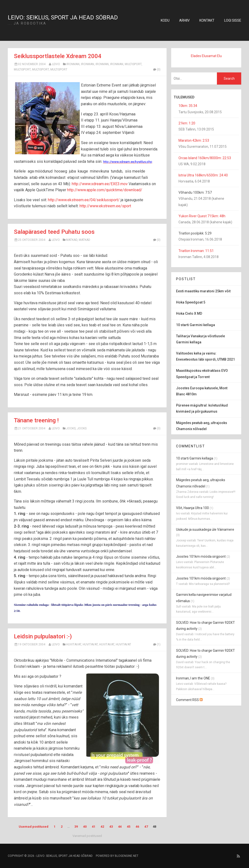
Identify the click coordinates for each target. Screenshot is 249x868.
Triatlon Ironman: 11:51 (196, 251)
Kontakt (207, 20)
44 (120, 827)
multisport (133, 64)
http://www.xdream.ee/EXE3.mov (100, 184)
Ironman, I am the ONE (193, 678)
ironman (73, 64)
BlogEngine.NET (127, 856)
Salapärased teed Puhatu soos (54, 232)
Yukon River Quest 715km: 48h (202, 216)
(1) (157, 644)
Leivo (56, 64)
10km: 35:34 (188, 106)
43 (111, 827)
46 (137, 827)
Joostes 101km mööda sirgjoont (201, 556)
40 (85, 827)
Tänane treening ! (36, 420)
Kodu (165, 20)
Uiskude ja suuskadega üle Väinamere (205, 529)
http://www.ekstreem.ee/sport (105, 206)
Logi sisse (233, 20)
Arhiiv (184, 20)
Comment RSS (189, 700)
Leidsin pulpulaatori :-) (43, 636)
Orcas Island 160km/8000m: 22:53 (205, 158)
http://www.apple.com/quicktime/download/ (105, 190)
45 (129, 827)
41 (94, 827)
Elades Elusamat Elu (206, 56)
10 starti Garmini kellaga (195, 458)
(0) (157, 69)
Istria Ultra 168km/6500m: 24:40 (203, 175)
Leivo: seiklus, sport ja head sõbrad (63, 17)
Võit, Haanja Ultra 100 (192, 508)
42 (102, 827)
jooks (71, 428)
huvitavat (74, 644)
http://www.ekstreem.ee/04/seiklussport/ (84, 200)
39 (76, 827)
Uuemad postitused (34, 827)
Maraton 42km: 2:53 (194, 140)
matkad (72, 240)
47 (146, 827)
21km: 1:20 (187, 123)
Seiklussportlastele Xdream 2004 (58, 56)
